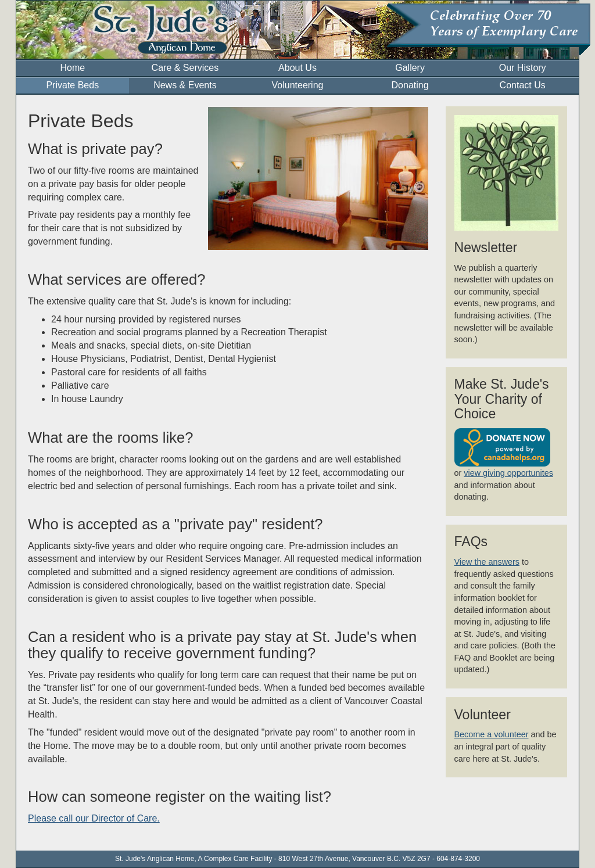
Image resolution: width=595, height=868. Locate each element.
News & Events (185, 85)
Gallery (410, 68)
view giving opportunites (508, 473)
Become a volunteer (492, 734)
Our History (523, 68)
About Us (297, 68)
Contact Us (523, 85)
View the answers (487, 562)
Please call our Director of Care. (94, 818)
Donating (410, 85)
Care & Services (185, 68)
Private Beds (72, 85)
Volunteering (298, 85)
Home (72, 68)
